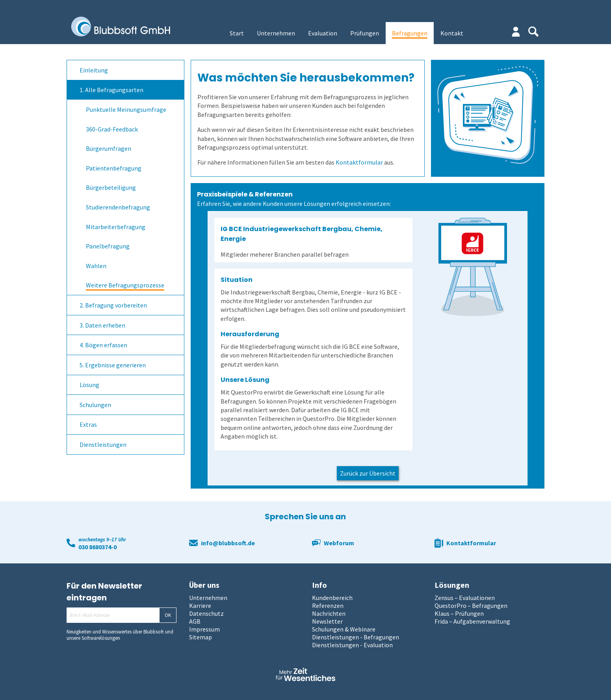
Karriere (200, 606)
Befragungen (410, 33)
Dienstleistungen (103, 444)
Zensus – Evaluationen (465, 598)
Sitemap (201, 637)
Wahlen (96, 266)
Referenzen (328, 606)
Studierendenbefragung (118, 207)
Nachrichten (329, 613)
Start (237, 33)
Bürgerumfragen (109, 148)
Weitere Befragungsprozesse (125, 285)
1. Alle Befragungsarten (111, 90)
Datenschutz (206, 613)
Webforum (339, 543)
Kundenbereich (332, 598)
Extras (88, 424)
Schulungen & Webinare (344, 629)
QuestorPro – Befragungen (471, 606)
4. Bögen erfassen (103, 345)
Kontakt (452, 33)
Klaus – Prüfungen (459, 613)
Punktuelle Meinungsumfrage (126, 109)
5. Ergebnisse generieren (113, 365)
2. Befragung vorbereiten (113, 305)
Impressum (204, 629)
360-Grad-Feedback (112, 129)
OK (168, 615)
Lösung (89, 385)
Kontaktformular (359, 162)
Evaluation (323, 33)
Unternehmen (276, 33)
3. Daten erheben (102, 325)
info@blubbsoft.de (228, 543)
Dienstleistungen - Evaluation (352, 645)
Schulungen (95, 405)
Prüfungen (365, 33)
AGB (195, 621)
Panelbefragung (108, 246)
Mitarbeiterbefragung (116, 227)
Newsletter (327, 621)
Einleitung (94, 70)
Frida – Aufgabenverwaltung (472, 621)
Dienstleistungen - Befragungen (356, 637)
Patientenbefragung (114, 168)
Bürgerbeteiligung (111, 187)
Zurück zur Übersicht (368, 473)
